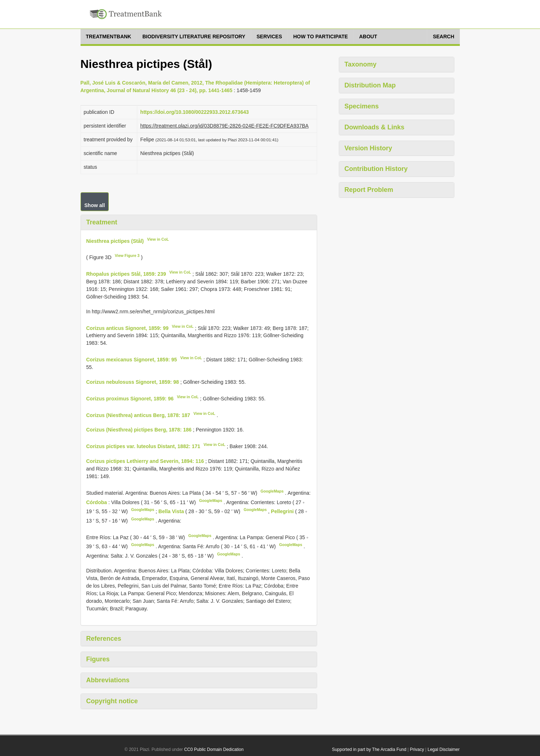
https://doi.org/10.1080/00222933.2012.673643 (194, 112)
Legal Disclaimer (444, 749)
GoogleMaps (272, 491)
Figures (98, 659)
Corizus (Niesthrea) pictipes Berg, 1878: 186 (139, 430)
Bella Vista (172, 511)
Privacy (417, 749)
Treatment (102, 222)
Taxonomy (361, 64)
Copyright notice (112, 701)
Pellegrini (283, 511)
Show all (95, 205)
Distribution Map (370, 85)
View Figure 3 (127, 255)
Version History (368, 148)
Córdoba (97, 502)
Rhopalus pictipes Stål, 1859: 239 (126, 274)
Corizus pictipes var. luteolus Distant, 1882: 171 (143, 446)
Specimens (362, 106)
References (104, 639)
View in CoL (158, 239)
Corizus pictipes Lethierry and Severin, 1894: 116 (145, 461)
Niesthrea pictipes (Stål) (115, 241)
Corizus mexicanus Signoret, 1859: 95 (132, 360)
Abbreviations (108, 680)
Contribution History (376, 169)
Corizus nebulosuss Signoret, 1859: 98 (133, 382)
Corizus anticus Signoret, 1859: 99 (128, 328)
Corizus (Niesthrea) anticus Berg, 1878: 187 (138, 415)
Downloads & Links (375, 127)
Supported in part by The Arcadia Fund (369, 749)
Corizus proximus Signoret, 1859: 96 (130, 399)
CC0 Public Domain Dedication (214, 749)
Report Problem (369, 190)
